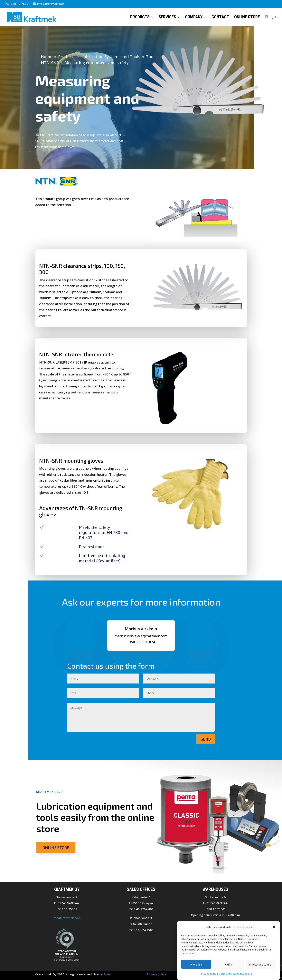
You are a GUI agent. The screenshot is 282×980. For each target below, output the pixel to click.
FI (266, 17)
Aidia (107, 974)
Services (167, 17)
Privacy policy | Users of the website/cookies (227, 974)
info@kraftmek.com (67, 918)
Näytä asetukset (261, 964)
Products (140, 17)
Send (206, 739)
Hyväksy (196, 964)
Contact (220, 17)
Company (194, 17)
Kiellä (228, 964)
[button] (274, 927)
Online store (247, 17)
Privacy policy (156, 974)
